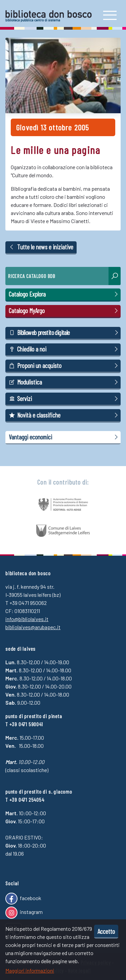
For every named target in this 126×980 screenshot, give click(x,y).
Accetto (106, 931)
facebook (23, 899)
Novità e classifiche (64, 415)
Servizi (64, 399)
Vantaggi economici (64, 437)
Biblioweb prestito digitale (64, 333)
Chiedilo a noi (64, 349)
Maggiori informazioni (30, 970)
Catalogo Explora (64, 294)
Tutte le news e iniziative (41, 247)
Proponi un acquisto (64, 366)
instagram (24, 913)
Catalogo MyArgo (64, 311)
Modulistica (64, 382)
